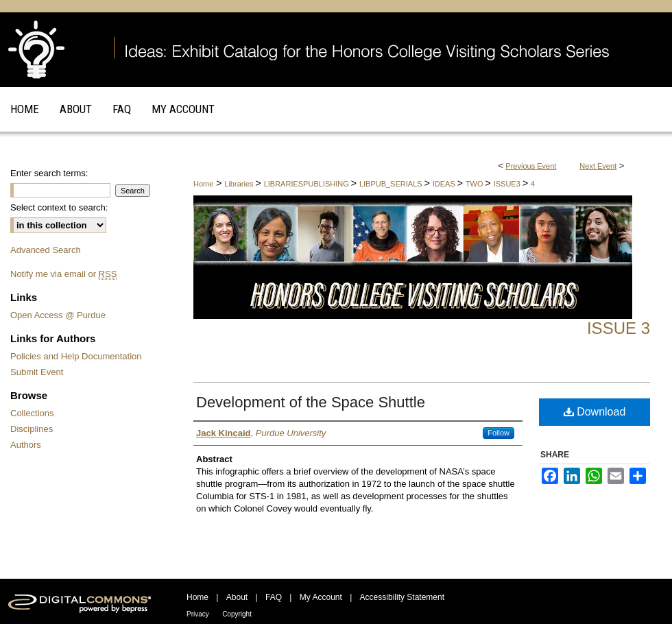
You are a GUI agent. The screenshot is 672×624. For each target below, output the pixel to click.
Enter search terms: (49, 173)
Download (595, 412)
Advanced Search (46, 250)
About (237, 597)
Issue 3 (619, 328)
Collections (32, 413)
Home (203, 184)
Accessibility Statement (402, 597)
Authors (26, 445)
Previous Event (531, 166)
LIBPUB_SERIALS (392, 184)
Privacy (198, 614)
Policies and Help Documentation (76, 356)
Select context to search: (59, 207)
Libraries (240, 184)
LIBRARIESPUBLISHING (308, 184)
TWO (476, 184)
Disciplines (32, 429)
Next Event (598, 166)
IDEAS (445, 184)
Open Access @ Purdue (58, 315)
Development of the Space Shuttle (311, 402)
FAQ (274, 597)
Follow (499, 433)
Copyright (237, 614)
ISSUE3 (508, 184)
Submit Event (37, 372)
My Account (321, 597)
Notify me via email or (63, 274)
